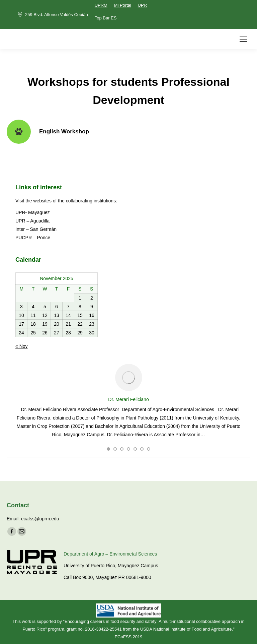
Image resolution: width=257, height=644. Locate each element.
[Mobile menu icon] (243, 39)
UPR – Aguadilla (32, 221)
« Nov (22, 346)
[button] (108, 449)
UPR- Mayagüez (33, 212)
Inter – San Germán (36, 229)
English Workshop (64, 132)
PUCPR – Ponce (33, 238)
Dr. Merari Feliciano (128, 399)
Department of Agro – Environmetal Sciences (110, 554)
